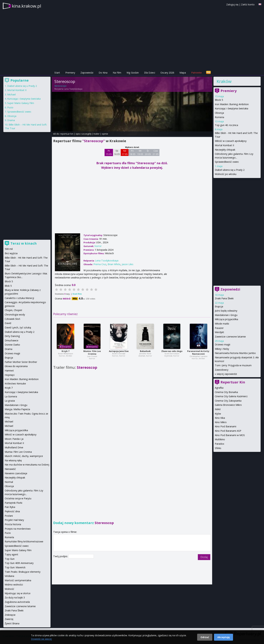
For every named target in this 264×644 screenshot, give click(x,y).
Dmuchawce (12, 340)
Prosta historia (13, 524)
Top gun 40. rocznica (226, 125)
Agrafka (219, 388)
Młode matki (222, 324)
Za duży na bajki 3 (15, 597)
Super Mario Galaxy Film (21, 103)
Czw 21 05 (156, 152)
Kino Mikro (221, 422)
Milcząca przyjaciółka (226, 319)
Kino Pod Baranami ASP (228, 431)
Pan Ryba (10, 507)
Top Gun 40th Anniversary (19, 563)
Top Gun (10, 559)
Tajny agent (11, 554)
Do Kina (103, 73)
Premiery (70, 73)
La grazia (10, 401)
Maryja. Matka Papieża (17, 409)
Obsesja (219, 113)
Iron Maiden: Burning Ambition (232, 104)
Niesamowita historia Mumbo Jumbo (235, 353)
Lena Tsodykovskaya (73, 89)
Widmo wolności (14, 585)
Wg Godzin (133, 73)
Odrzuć (205, 637)
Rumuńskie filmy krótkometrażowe (24, 541)
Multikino (220, 439)
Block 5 (219, 100)
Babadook (145, 351)
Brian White (114, 264)
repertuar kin (67, 134)
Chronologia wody (15, 315)
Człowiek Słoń (12, 319)
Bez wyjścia (11, 253)
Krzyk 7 (65, 351)
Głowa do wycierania (16, 366)
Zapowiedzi (87, 73)
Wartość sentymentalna (18, 580)
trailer (97, 134)
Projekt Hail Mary (14, 520)
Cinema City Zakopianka (228, 401)
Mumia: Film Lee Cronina (92, 353)
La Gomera (11, 396)
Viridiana (9, 576)
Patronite (196, 73)
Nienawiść (10, 469)
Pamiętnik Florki (13, 503)
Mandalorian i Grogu (226, 315)
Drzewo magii (222, 344)
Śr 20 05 (148, 152)
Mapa (183, 73)
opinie (105, 134)
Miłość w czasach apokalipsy (231, 141)
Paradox (220, 444)
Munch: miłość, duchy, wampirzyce (24, 456)
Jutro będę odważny (226, 311)
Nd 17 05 (125, 152)
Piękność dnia (12, 511)
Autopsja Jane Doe (119, 351)
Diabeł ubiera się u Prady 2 (230, 170)
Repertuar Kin (233, 382)
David (8, 323)
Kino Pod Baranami (226, 426)
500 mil (9, 249)
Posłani (9, 516)
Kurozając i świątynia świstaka (232, 108)
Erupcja (219, 306)
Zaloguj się (232, 4)
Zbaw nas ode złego (172, 351)
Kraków (224, 81)
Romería (9, 537)
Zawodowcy (222, 370)
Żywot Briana (12, 623)
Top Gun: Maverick (15, 567)
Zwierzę (9, 619)
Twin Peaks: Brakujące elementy (23, 572)
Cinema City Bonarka (226, 392)
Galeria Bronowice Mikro (228, 405)
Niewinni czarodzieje (16, 473)
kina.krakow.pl (27, 6)
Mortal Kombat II (224, 145)
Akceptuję (224, 637)
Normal (9, 482)
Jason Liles (128, 264)
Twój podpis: (61, 556)
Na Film (117, 73)
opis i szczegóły (84, 134)
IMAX (218, 409)
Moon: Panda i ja (14, 439)
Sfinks (218, 448)
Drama (11, 120)
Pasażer (219, 328)
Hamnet (9, 371)
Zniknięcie (10, 615)
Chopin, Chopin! (13, 310)
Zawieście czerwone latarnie (230, 337)
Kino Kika (220, 418)
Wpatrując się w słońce (18, 593)
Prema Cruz (100, 264)
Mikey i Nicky (222, 349)
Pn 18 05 (132, 152)
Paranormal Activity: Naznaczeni (199, 353)
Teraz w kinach (24, 243)
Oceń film (77, 294)
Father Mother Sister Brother (21, 362)
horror (98, 246)
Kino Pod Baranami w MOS (230, 435)
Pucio (10, 107)
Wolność (9, 589)
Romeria (219, 117)
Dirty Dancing (12, 336)
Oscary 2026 (167, 73)
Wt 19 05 (140, 152)
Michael (11, 94)
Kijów (218, 414)
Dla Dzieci (150, 73)
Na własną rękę (13, 460)
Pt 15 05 (109, 152)
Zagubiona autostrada (17, 602)
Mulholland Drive (14, 447)
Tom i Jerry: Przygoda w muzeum (233, 365)
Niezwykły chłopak (225, 150)
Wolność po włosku (226, 174)
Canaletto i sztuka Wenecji (19, 298)
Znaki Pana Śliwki (224, 298)
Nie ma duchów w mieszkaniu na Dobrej (27, 465)
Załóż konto (248, 4)
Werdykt (219, 332)
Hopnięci (10, 375)
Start (57, 73)
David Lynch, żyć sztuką (18, 327)
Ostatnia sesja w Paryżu (18, 498)
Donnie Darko (12, 345)
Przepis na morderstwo (18, 529)
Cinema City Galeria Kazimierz (231, 396)
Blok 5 (8, 286)
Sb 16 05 (117, 152)
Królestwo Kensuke (15, 383)
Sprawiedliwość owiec (227, 162)
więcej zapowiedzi (227, 374)
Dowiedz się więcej (41, 639)
